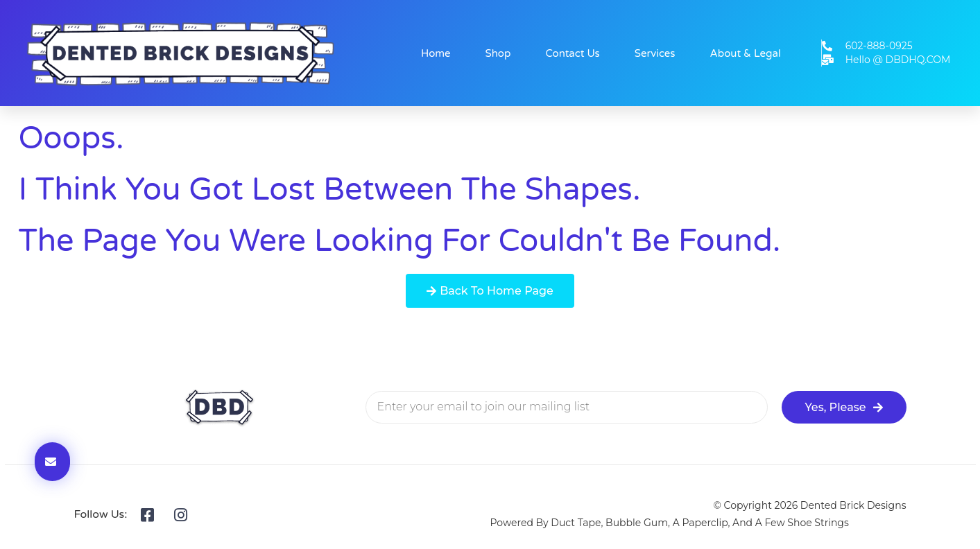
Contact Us (572, 53)
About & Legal (746, 53)
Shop (498, 53)
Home (436, 53)
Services (655, 53)
